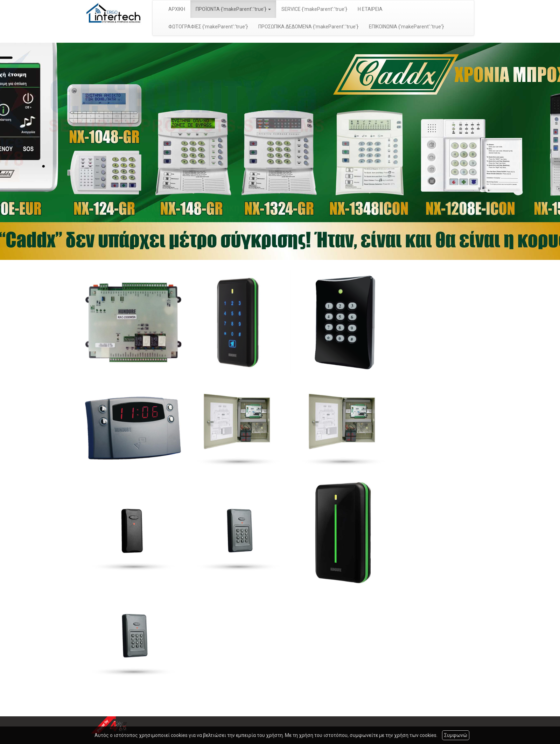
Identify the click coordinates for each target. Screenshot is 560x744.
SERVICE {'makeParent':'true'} (314, 9)
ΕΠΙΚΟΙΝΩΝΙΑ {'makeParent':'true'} (406, 27)
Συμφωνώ (456, 735)
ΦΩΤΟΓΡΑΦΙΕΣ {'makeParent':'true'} (208, 27)
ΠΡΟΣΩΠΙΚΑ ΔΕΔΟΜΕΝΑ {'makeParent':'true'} (308, 27)
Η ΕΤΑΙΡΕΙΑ (370, 9)
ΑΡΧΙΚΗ (177, 9)
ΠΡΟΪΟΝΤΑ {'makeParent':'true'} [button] (233, 9)
